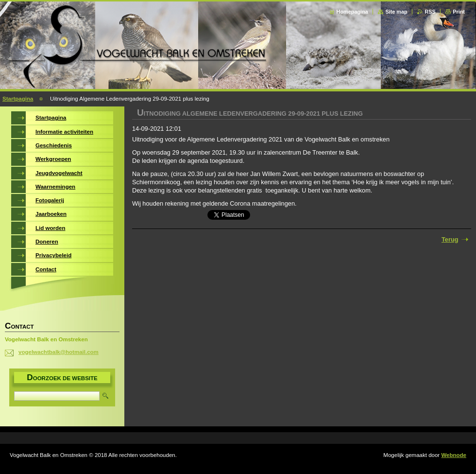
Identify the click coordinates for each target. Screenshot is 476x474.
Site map (396, 12)
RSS (430, 12)
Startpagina (18, 99)
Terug (450, 239)
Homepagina (352, 12)
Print (459, 12)
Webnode (454, 455)
